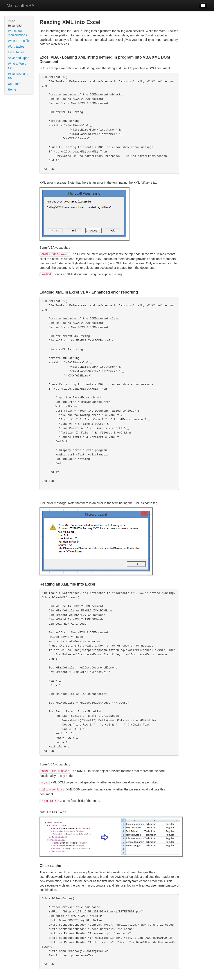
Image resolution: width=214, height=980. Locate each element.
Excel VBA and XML (18, 76)
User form (15, 84)
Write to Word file (17, 66)
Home (12, 90)
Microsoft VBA (21, 5)
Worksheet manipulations (17, 33)
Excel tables (16, 52)
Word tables (16, 47)
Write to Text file (19, 41)
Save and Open (19, 58)
